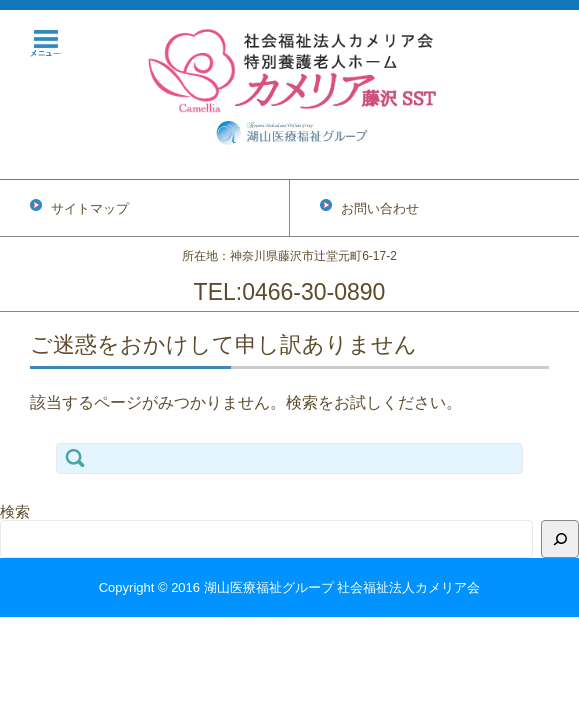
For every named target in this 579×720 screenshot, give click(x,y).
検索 (15, 511)
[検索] (560, 539)
